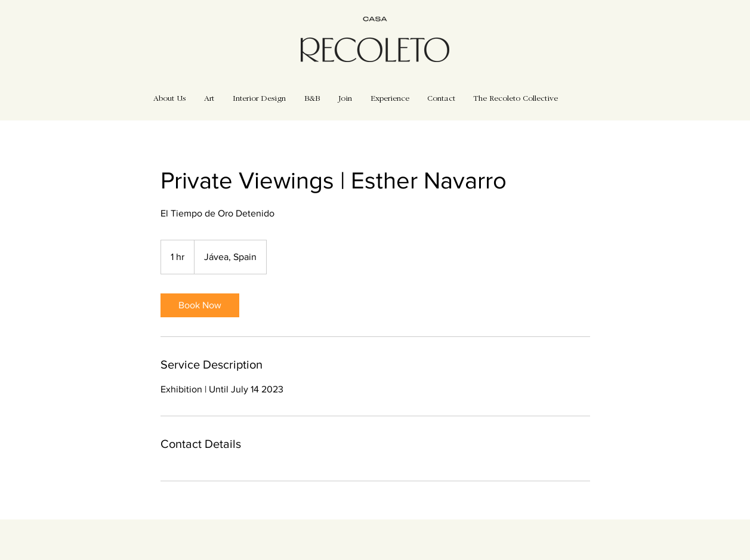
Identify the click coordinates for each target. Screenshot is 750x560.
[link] (200, 305)
